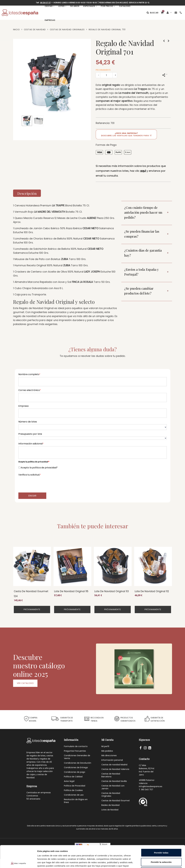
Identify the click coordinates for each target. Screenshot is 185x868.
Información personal (112, 760)
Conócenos (32, 796)
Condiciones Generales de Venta (77, 757)
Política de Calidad (73, 777)
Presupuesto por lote (30, 434)
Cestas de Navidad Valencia (115, 769)
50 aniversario (33, 799)
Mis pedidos (107, 751)
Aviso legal (69, 781)
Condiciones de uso (74, 795)
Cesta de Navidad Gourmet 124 (31, 594)
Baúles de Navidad (110, 805)
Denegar (161, 849)
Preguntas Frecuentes (75, 751)
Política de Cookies (73, 790)
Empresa (23, 406)
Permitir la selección (161, 840)
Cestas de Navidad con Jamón (113, 787)
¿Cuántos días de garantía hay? (143, 253)
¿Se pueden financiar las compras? (142, 234)
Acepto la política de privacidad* (39, 468)
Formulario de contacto (76, 746)
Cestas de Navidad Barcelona (111, 775)
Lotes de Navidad (110, 810)
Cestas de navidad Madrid (114, 765)
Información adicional (31, 444)
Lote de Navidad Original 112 (152, 591)
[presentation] (40, 483)
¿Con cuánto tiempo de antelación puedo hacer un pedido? (143, 212)
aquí (143, 171)
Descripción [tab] (27, 193)
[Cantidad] (106, 75)
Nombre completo (29, 374)
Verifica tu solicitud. (30, 475)
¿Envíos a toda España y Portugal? (141, 272)
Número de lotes (28, 422)
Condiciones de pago (75, 772)
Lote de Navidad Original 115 (71, 591)
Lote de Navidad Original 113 (112, 591)
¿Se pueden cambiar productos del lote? (139, 291)
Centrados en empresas (39, 793)
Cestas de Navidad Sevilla (114, 781)
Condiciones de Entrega (76, 767)
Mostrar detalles (154, 862)
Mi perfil (105, 746)
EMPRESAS (50, 20)
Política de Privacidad (75, 786)
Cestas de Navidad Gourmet (116, 801)
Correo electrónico (30, 390)
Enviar (32, 496)
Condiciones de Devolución (78, 763)
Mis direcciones (109, 755)
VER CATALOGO (25, 683)
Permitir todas (161, 831)
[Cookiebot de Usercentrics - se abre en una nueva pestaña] (18, 862)
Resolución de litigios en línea (76, 801)
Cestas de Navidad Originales (111, 795)
